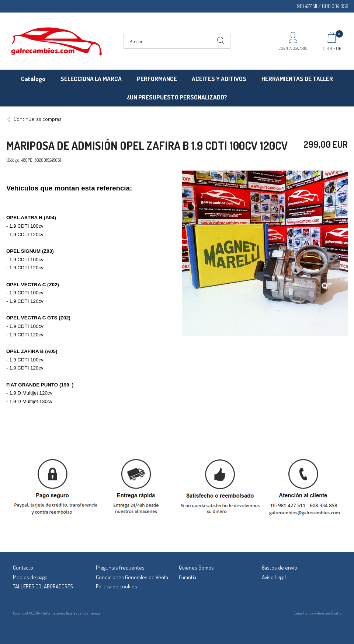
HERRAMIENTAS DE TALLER (297, 79)
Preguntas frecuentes (120, 568)
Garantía (188, 577)
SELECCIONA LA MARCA (91, 79)
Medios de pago (30, 577)
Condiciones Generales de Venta (132, 577)
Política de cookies (117, 586)
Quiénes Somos (196, 568)
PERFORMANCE (157, 79)
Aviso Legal (274, 577)
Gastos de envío (280, 568)
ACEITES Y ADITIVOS (219, 79)
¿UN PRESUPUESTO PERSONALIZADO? (177, 97)
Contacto (23, 568)
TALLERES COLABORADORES (43, 586)
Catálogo (33, 79)
